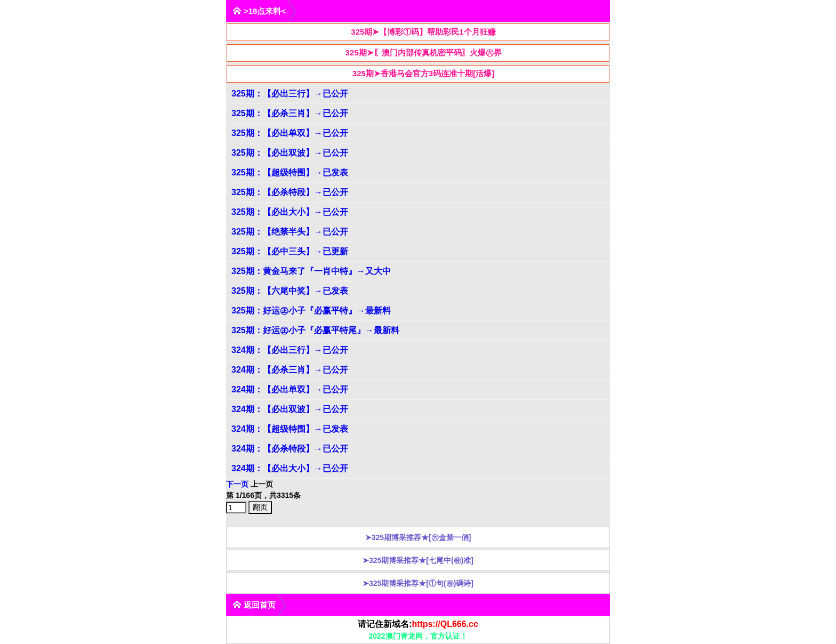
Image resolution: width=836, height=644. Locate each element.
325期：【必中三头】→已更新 (290, 251)
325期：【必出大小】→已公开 (290, 212)
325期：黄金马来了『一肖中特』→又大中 (311, 271)
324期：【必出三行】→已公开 (290, 350)
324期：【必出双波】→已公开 (290, 409)
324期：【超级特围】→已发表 (290, 429)
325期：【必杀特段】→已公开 (290, 192)
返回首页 (254, 605)
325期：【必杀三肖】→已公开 (290, 113)
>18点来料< (259, 11)
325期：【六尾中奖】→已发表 (290, 291)
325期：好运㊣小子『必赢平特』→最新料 (311, 311)
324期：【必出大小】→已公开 (290, 468)
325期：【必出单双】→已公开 (290, 133)
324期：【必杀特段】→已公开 (290, 449)
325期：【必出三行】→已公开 (290, 94)
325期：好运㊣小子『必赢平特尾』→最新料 (315, 330)
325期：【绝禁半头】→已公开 (290, 232)
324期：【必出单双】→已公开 (290, 389)
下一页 (237, 484)
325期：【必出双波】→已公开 (290, 153)
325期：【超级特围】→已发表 (290, 172)
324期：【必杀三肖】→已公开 (290, 370)
